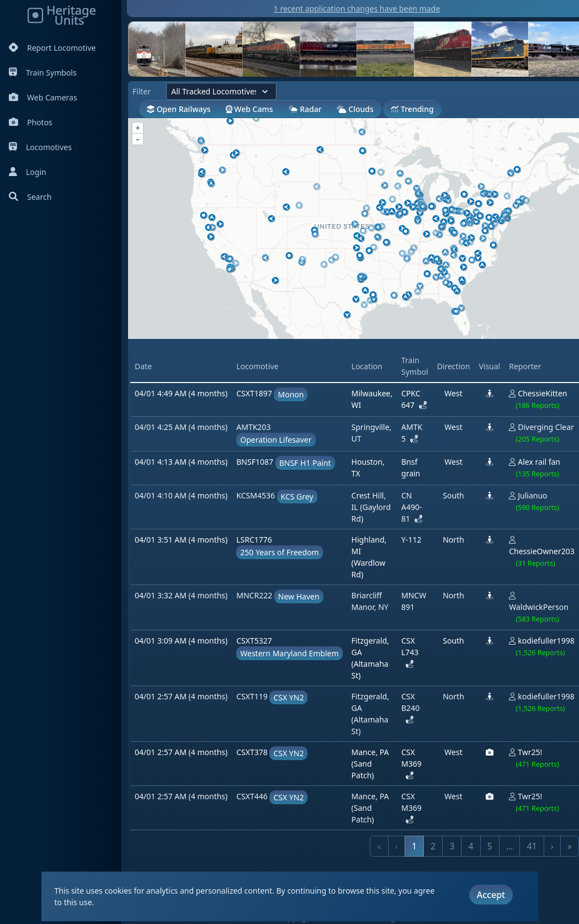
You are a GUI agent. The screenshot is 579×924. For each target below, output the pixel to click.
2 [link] (433, 846)
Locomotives (40, 147)
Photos (31, 122)
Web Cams (249, 109)
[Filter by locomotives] (221, 91)
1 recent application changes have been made (357, 9)
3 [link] (452, 846)
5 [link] (490, 846)
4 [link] (471, 846)
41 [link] (532, 846)
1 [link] (414, 846)
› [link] (552, 846)
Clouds (355, 109)
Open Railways (179, 109)
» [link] (570, 846)
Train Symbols (43, 73)
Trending (412, 109)
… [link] (510, 846)
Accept (491, 895)
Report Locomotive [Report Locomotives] (52, 48)
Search (30, 197)
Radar (305, 109)
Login (28, 172)
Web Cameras (43, 97)
